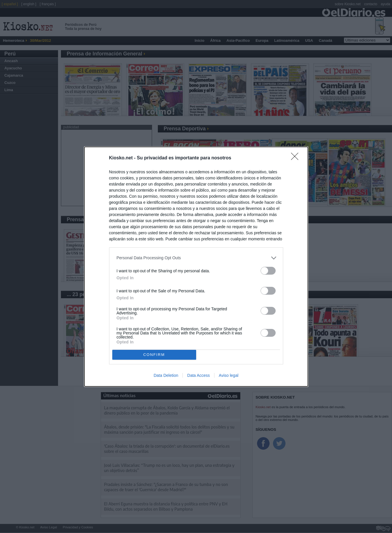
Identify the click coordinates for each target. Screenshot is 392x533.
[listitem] (196, 258)
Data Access (198, 375)
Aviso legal (228, 375)
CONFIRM (154, 354)
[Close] (297, 158)
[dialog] (196, 267)
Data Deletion (166, 375)
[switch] (268, 271)
